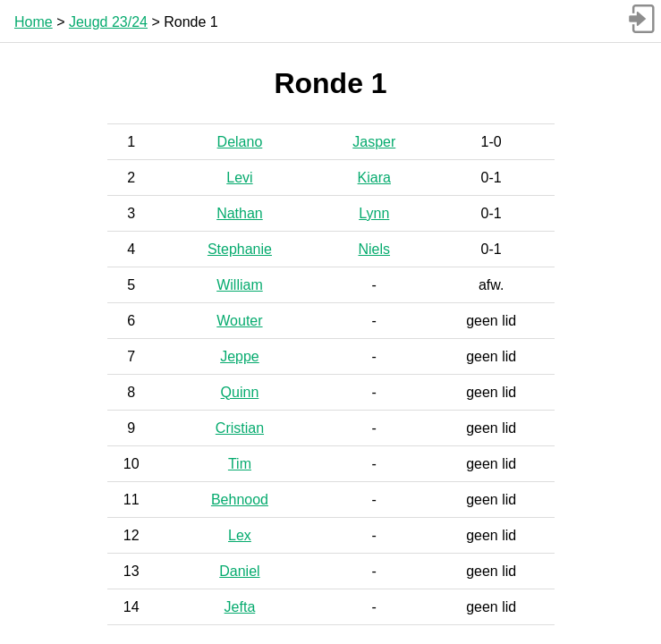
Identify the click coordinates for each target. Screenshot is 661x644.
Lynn (374, 213)
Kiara (374, 178)
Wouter (239, 321)
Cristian (240, 428)
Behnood (240, 500)
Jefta (240, 607)
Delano (240, 142)
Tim (240, 464)
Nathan (240, 213)
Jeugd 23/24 (108, 22)
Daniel (239, 571)
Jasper (374, 142)
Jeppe (240, 356)
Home (34, 22)
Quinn (240, 392)
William (240, 285)
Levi (239, 178)
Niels (374, 249)
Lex (240, 535)
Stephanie (240, 249)
